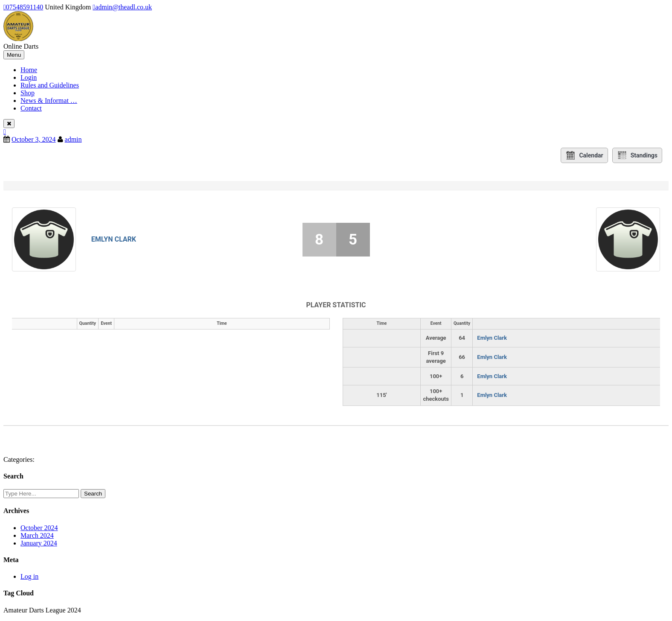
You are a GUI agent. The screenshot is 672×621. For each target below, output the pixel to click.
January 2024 (39, 543)
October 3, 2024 (34, 139)
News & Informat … (49, 101)
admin (73, 139)
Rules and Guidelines (50, 85)
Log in (29, 576)
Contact (31, 108)
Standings (637, 155)
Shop (28, 93)
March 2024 (37, 535)
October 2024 (39, 528)
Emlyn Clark (114, 239)
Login (29, 77)
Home (29, 70)
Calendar (584, 155)
